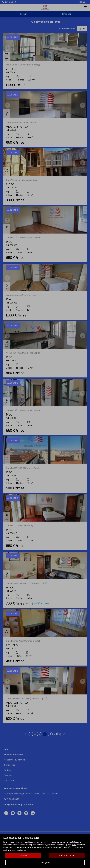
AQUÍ (74, 845)
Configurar (45, 862)
